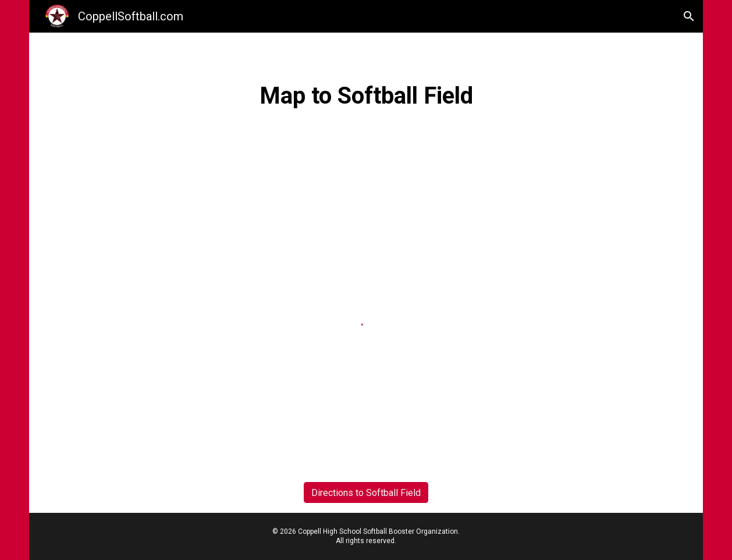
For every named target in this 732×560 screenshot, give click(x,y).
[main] (366, 95)
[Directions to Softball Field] (366, 493)
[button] (689, 16)
